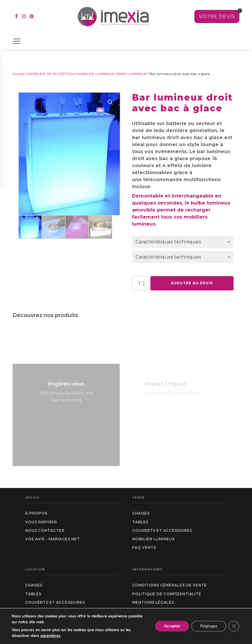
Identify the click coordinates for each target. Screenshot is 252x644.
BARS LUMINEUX (132, 74)
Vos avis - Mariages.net (53, 539)
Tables (140, 522)
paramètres (50, 636)
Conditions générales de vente (170, 585)
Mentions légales (153, 602)
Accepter (172, 626)
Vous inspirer (41, 522)
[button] (110, 102)
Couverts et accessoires (162, 530)
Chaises (141, 513)
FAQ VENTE (144, 547)
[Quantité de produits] (140, 283)
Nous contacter (45, 530)
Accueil (19, 74)
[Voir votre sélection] (217, 17)
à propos (36, 513)
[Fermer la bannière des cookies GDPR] (234, 626)
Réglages (209, 626)
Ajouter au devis (192, 283)
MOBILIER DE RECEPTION (51, 74)
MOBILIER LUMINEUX (95, 74)
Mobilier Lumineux (154, 539)
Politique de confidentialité (167, 594)
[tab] (183, 242)
